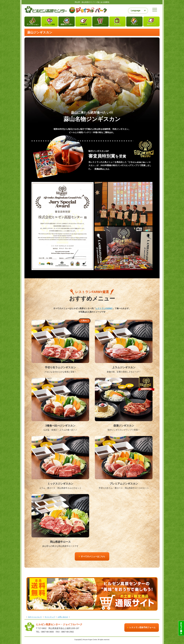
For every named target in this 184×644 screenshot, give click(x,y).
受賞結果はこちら (102, 171)
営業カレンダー (67, 26)
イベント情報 (50, 26)
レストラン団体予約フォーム (142, 629)
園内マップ (151, 26)
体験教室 (84, 26)
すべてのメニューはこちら (93, 558)
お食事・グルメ (101, 26)
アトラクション (33, 26)
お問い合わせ (63, 619)
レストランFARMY (104, 310)
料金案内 (134, 26)
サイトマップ (50, 619)
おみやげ (117, 26)
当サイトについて (35, 619)
